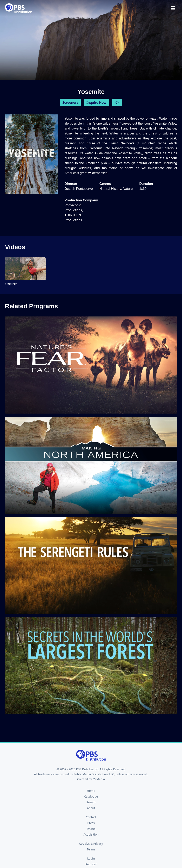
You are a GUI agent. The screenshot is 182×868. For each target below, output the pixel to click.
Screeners (70, 102)
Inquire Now (96, 102)
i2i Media (99, 779)
